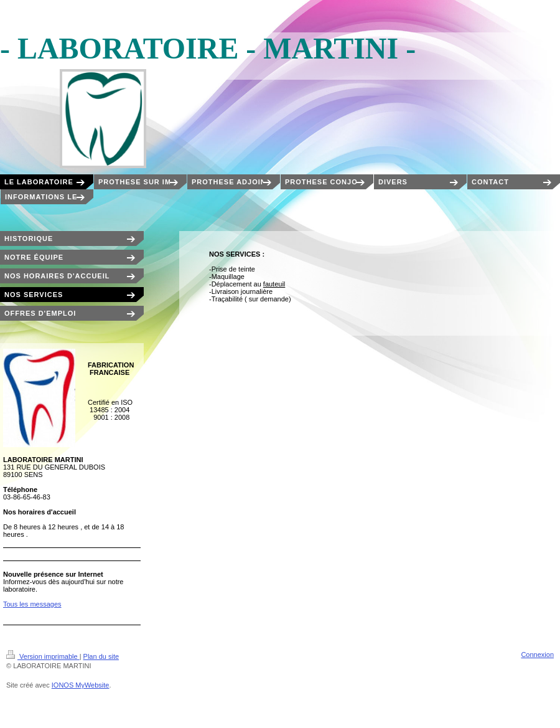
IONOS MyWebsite (81, 685)
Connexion (537, 655)
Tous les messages (32, 604)
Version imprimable (43, 656)
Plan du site (101, 656)
